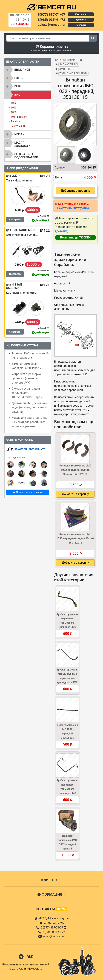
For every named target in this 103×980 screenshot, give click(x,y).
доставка (61, 231)
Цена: (59, 177)
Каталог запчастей (69, 60)
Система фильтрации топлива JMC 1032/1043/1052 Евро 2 (27, 393)
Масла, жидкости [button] (22, 144)
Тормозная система (74, 74)
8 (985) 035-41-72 (54, 932)
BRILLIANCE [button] (22, 70)
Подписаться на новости (28, 492)
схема (61, 909)
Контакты (81, 25)
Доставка (81, 20)
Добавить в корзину (75, 191)
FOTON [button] (19, 78)
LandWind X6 (18, 126)
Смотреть (15, 219)
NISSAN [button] (19, 134)
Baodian (15, 121)
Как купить (81, 14)
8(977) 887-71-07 (51, 14)
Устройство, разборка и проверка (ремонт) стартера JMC (27, 378)
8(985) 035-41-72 (51, 20)
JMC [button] (17, 95)
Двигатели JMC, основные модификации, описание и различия (29, 407)
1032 (14, 103)
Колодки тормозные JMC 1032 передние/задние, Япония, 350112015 (75, 470)
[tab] (28, 70)
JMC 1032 (65, 69)
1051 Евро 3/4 (19, 117)
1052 (14, 112)
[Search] (48, 38)
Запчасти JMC (69, 65)
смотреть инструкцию (74, 208)
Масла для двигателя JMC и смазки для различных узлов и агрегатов (29, 422)
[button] (93, 124)
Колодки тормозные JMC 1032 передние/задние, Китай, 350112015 (75, 538)
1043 (14, 108)
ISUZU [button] (18, 86)
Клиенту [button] (51, 880)
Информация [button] (51, 894)
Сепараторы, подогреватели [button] (26, 156)
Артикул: (60, 168)
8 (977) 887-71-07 (54, 928)
